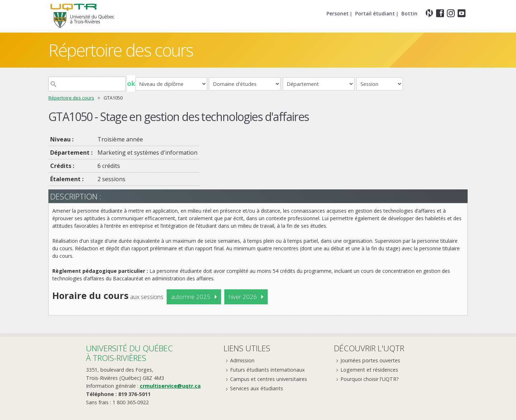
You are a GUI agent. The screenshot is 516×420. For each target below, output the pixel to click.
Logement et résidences (369, 370)
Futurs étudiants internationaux (267, 370)
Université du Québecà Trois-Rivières (129, 353)
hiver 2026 (243, 297)
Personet (338, 13)
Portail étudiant (375, 13)
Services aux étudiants (257, 388)
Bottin (409, 13)
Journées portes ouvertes (370, 360)
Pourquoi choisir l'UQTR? (370, 379)
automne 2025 (191, 297)
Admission (242, 360)
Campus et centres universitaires (269, 379)
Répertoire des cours (121, 50)
